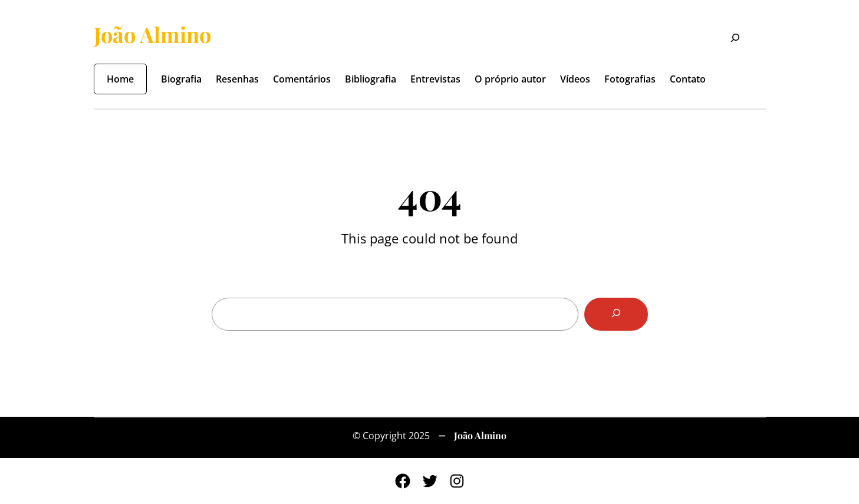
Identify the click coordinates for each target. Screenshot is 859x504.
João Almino (152, 34)
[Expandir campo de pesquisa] (728, 39)
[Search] (616, 314)
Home (120, 79)
